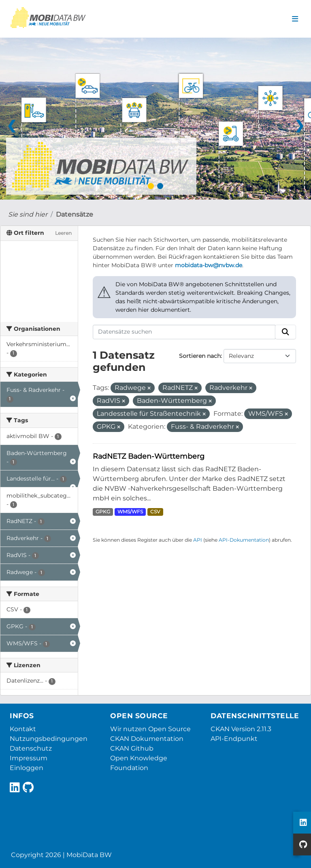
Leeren (63, 233)
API (198, 540)
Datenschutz (31, 748)
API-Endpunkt (234, 739)
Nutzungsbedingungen (49, 739)
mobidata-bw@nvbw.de (209, 265)
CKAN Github (132, 748)
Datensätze (75, 214)
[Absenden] (285, 332)
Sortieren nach (200, 356)
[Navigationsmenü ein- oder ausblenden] (295, 19)
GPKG (103, 512)
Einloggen (27, 768)
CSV (155, 512)
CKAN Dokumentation (147, 739)
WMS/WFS (130, 512)
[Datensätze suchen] (184, 332)
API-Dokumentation (244, 540)
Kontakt (23, 729)
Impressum (29, 758)
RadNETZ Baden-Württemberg (149, 456)
